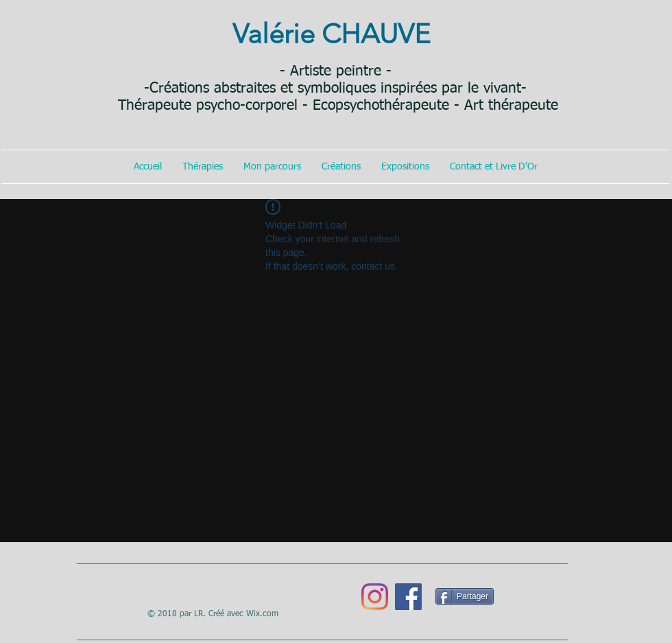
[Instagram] (375, 597)
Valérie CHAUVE (332, 34)
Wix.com (262, 614)
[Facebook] (408, 597)
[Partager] (465, 596)
